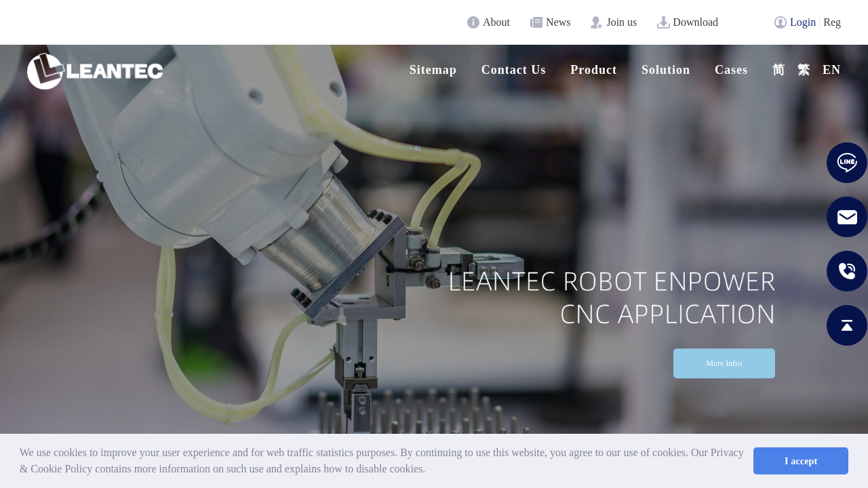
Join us (622, 22)
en (832, 70)
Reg (832, 22)
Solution (666, 70)
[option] (434, 263)
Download (695, 22)
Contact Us (514, 70)
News (558, 22)
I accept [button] (801, 461)
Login (803, 22)
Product (594, 70)
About (496, 22)
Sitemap (433, 70)
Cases (731, 70)
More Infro (724, 364)
